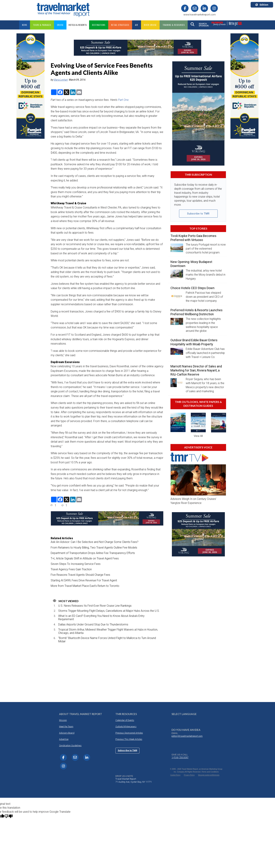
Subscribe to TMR (198, 213)
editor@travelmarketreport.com (187, 736)
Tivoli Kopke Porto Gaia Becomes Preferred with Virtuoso (193, 238)
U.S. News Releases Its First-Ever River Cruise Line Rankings (95, 606)
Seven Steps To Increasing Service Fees (76, 564)
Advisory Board (67, 733)
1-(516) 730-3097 (180, 757)
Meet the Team (66, 726)
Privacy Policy (189, 775)
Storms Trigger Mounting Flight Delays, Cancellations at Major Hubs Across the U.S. (109, 611)
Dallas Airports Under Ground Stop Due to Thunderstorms (93, 624)
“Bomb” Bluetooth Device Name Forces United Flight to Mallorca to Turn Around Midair (107, 640)
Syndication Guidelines (70, 745)
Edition (262, 5)
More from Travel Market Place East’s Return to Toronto (85, 586)
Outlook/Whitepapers (126, 726)
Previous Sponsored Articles (129, 733)
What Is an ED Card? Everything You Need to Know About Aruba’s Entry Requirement (101, 618)
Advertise (64, 739)
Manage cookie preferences (209, 775)
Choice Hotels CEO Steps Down (192, 288)
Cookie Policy (175, 775)
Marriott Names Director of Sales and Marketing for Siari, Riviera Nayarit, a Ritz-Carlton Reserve (196, 370)
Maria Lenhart (61, 80)
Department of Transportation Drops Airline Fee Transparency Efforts (93, 553)
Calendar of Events (125, 720)
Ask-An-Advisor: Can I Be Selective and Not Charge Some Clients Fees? (95, 542)
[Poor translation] (9, 816)
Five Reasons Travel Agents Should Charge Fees (80, 575)
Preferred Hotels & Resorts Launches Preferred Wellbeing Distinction (197, 312)
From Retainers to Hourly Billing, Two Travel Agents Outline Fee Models (94, 547)
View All (198, 436)
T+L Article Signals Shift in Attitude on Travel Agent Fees (85, 558)
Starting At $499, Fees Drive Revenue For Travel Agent (84, 580)
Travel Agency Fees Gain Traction (71, 569)
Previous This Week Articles (129, 739)
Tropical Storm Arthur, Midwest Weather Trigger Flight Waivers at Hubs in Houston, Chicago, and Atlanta (108, 631)
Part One (123, 100)
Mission (63, 720)
